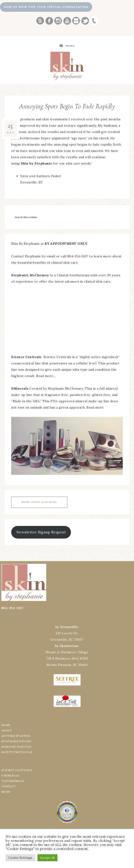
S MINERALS (10, 775)
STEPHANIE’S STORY (16, 741)
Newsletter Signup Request (41, 532)
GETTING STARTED (16, 736)
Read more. (95, 407)
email (51, 256)
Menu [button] (70, 46)
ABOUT (7, 730)
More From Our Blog (39, 502)
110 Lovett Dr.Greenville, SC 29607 (67, 633)
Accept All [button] (47, 858)
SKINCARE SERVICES (16, 747)
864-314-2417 (78, 256)
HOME (6, 725)
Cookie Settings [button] (20, 858)
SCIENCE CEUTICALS (17, 770)
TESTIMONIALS (13, 781)
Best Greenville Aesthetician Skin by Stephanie (67, 66)
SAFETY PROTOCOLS (17, 752)
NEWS (6, 792)
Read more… (46, 376)
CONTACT (9, 786)
